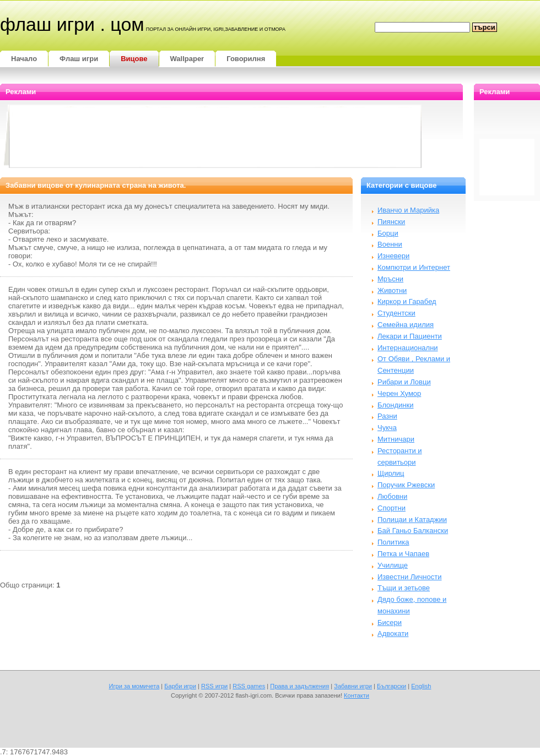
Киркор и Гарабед (407, 301)
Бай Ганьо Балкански (413, 531)
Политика (393, 542)
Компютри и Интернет (414, 267)
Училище (393, 565)
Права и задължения (299, 686)
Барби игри (180, 686)
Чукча (387, 428)
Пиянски (391, 222)
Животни (392, 290)
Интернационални (408, 348)
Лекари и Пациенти (410, 336)
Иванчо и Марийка (408, 210)
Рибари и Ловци (404, 382)
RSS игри (214, 686)
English (421, 686)
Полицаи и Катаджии (412, 520)
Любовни (392, 496)
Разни (387, 416)
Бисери (390, 622)
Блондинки (396, 405)
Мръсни (390, 279)
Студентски (396, 313)
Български (391, 686)
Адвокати (393, 633)
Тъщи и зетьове (404, 588)
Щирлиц (391, 473)
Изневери (393, 256)
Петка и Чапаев (403, 554)
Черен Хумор (399, 393)
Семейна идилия (406, 325)
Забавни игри (353, 686)
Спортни (391, 508)
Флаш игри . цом (72, 24)
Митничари (396, 439)
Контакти (357, 695)
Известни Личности (410, 577)
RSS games (249, 686)
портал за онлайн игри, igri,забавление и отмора (216, 29)
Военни (390, 244)
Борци (388, 233)
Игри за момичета (134, 686)
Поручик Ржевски (406, 485)
